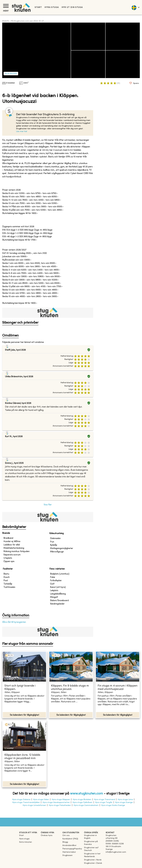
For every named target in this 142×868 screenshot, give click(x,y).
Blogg (65, 842)
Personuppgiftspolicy (72, 849)
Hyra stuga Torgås (104, 802)
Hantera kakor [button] (69, 852)
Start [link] (38, 7)
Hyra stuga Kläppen (61, 800)
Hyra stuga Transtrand (104, 800)
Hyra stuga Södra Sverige (113, 805)
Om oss (66, 835)
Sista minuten (26, 842)
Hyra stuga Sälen (41, 800)
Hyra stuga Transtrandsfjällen (26, 802)
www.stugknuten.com (87, 794)
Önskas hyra (47, 835)
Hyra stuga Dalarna (21, 800)
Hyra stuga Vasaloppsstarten (56, 802)
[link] (94, 838)
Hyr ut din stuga (72, 7)
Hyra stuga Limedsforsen (34, 805)
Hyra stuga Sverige (124, 802)
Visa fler (48, 505)
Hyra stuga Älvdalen (82, 800)
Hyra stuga (52, 7)
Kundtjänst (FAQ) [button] (70, 839)
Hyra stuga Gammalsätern (86, 805)
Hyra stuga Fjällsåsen (82, 802)
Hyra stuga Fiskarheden (60, 805)
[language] (135, 7)
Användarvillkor (69, 845)
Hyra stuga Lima (125, 800)
